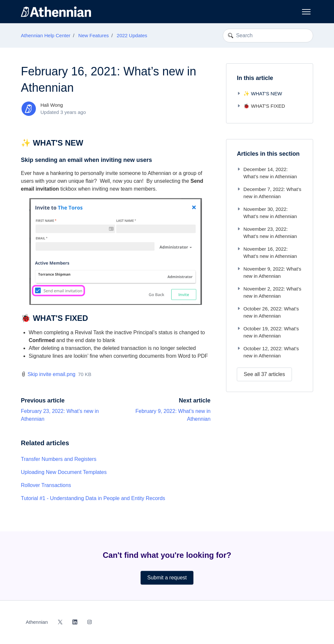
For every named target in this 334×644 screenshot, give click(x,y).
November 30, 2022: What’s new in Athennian (267, 213)
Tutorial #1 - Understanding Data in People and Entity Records (93, 498)
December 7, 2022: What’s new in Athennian (269, 193)
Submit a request (167, 578)
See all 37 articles (264, 374)
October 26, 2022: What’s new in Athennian (268, 312)
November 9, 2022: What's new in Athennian (269, 273)
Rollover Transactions (46, 485)
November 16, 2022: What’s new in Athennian (267, 253)
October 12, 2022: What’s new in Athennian (268, 352)
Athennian (37, 622)
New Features (93, 35)
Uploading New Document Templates (64, 472)
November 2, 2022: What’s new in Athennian (269, 292)
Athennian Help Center (46, 35)
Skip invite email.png (51, 374)
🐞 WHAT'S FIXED (261, 106)
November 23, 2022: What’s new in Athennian (267, 233)
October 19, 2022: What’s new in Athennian (268, 332)
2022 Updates (132, 35)
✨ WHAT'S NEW (259, 94)
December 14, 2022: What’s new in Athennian (267, 173)
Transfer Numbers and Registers (59, 459)
